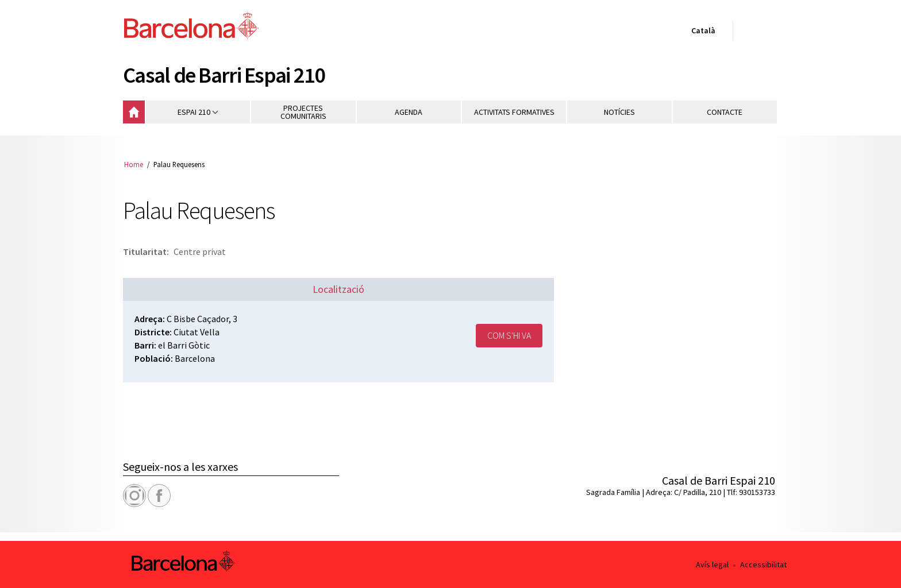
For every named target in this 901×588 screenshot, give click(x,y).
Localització (338, 289)
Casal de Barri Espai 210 (224, 75)
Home (134, 164)
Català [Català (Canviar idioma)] (701, 33)
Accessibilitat (763, 564)
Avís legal (712, 564)
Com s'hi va (509, 335)
